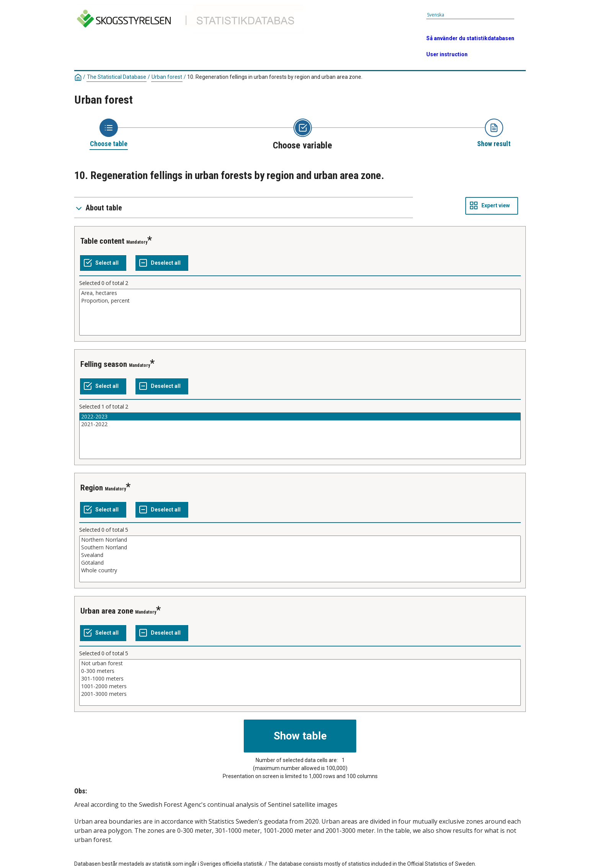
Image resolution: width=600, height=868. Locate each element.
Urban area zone (107, 611)
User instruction (447, 54)
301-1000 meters (300, 679)
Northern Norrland (300, 540)
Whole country (300, 570)
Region (92, 488)
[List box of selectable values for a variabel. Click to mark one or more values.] (300, 312)
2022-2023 (300, 417)
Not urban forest (300, 663)
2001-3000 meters (300, 694)
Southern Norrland (300, 547)
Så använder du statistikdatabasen (470, 38)
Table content (102, 241)
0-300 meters (300, 671)
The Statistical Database (117, 77)
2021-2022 (300, 424)
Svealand (300, 555)
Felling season (104, 364)
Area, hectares (300, 293)
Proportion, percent (300, 301)
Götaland (300, 563)
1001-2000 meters (300, 686)
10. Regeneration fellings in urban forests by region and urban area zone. (275, 77)
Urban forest (167, 77)
